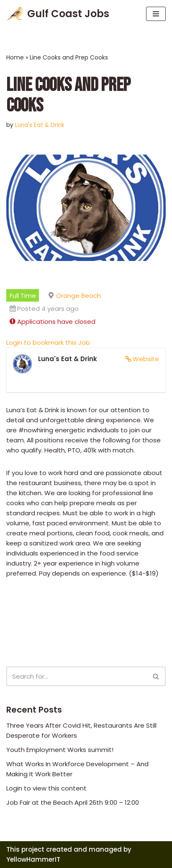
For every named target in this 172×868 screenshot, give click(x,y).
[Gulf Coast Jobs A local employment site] (58, 14)
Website (146, 359)
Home (15, 57)
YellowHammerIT (33, 859)
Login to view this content (46, 788)
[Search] (77, 676)
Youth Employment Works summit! (60, 750)
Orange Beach (78, 296)
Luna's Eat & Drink (40, 125)
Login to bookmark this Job (48, 342)
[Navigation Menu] (156, 14)
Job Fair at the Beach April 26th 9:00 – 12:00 (73, 802)
